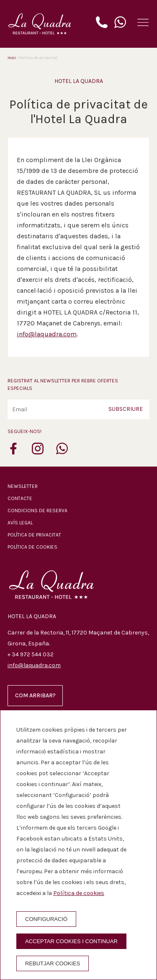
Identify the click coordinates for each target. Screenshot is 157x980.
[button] (143, 22)
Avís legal (20, 523)
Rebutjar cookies (53, 963)
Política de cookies (32, 547)
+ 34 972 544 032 (31, 654)
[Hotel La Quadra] (40, 24)
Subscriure (126, 409)
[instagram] (38, 452)
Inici (12, 58)
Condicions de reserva (37, 511)
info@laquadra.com (47, 334)
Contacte (20, 498)
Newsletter (23, 486)
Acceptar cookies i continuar (71, 941)
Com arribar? (35, 695)
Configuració (46, 919)
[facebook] (13, 452)
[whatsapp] (62, 452)
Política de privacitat (34, 535)
